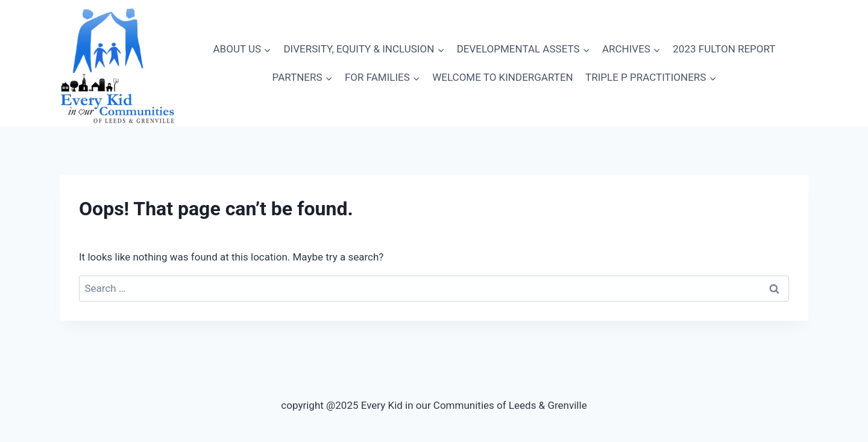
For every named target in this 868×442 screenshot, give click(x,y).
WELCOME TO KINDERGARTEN (502, 77)
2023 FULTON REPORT (724, 49)
